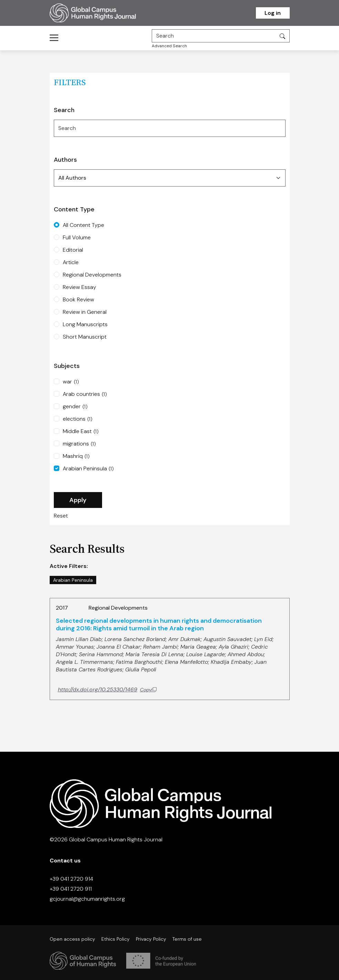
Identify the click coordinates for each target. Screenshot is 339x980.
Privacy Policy (151, 939)
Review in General (85, 312)
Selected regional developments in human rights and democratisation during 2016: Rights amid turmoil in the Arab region (159, 624)
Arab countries (85, 394)
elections (78, 419)
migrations (79, 444)
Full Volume (77, 237)
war (71, 382)
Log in (273, 13)
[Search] (214, 36)
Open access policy (72, 939)
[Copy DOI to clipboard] (107, 690)
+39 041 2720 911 (71, 889)
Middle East (81, 431)
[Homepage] (101, 13)
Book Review (78, 299)
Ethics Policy (116, 939)
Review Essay (79, 287)
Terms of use (187, 939)
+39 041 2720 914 (71, 879)
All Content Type (83, 225)
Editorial (73, 250)
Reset (61, 516)
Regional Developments (92, 275)
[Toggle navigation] (56, 38)
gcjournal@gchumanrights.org (87, 899)
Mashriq (76, 456)
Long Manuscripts (85, 324)
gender (75, 407)
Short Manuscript (85, 337)
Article (71, 262)
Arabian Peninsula (88, 469)
